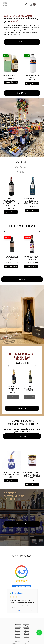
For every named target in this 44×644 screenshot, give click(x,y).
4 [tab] (28, 610)
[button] (22, 42)
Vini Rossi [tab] (21, 162)
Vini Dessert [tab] (21, 167)
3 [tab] (25, 610)
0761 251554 (25, 641)
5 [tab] (31, 610)
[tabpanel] (22, 601)
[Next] (40, 50)
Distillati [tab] (21, 172)
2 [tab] (22, 610)
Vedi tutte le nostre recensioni (22, 586)
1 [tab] (19, 610)
